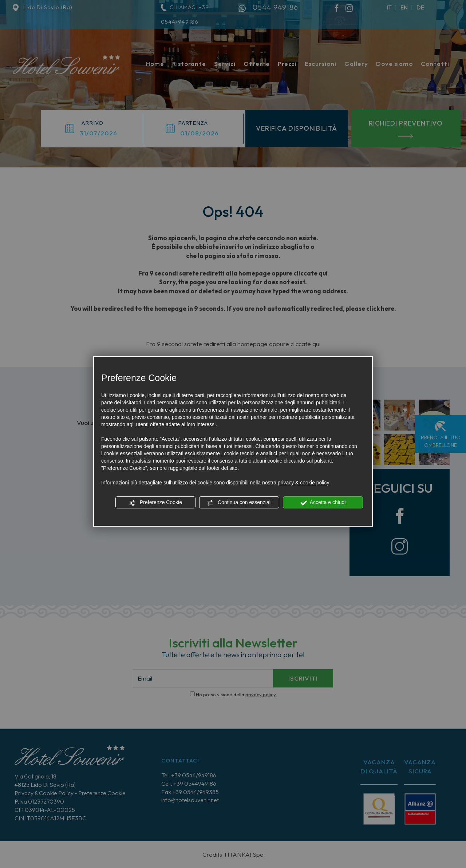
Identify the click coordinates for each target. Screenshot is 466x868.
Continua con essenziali (239, 503)
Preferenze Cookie (155, 503)
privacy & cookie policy (304, 483)
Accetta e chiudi (323, 503)
